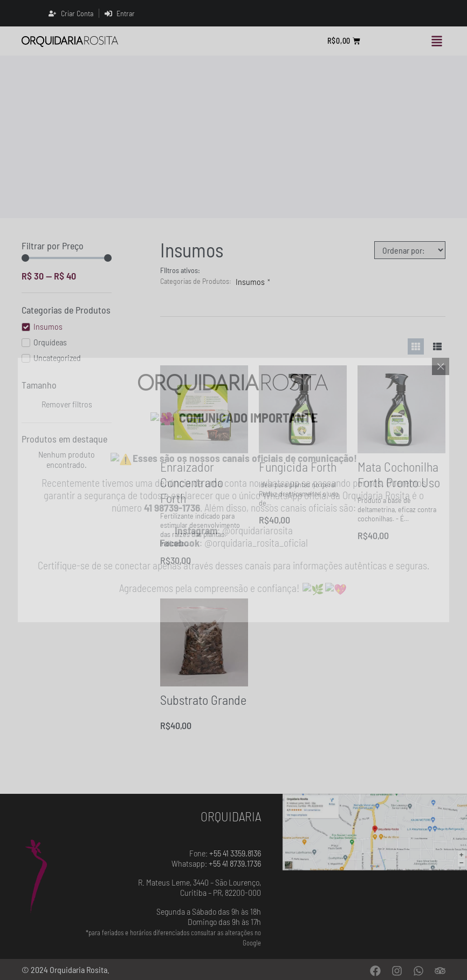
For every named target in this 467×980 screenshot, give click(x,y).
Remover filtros (67, 404)
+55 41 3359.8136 (235, 853)
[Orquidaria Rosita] (70, 41)
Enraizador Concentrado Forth (192, 482)
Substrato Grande (203, 700)
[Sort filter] (410, 250)
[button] (437, 41)
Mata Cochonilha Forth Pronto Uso (399, 474)
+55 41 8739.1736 (235, 863)
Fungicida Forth (298, 467)
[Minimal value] (67, 258)
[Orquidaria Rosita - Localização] (375, 832)
